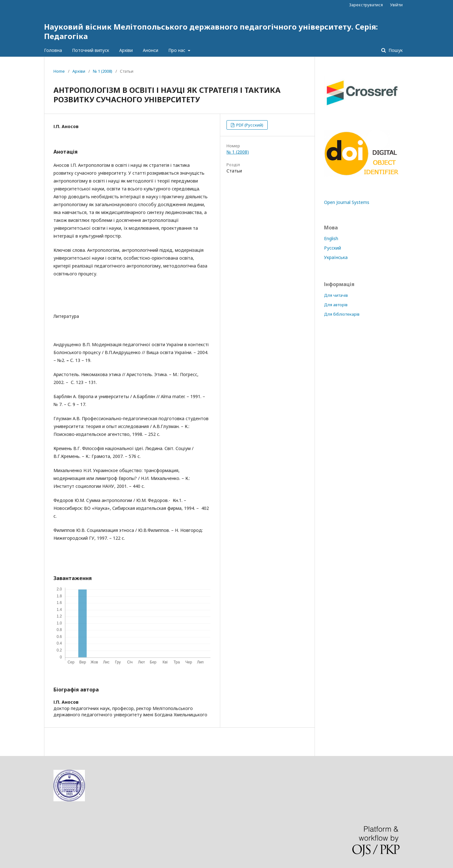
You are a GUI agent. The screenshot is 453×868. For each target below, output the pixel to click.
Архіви (126, 50)
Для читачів (336, 295)
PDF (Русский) (249, 125)
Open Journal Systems (347, 202)
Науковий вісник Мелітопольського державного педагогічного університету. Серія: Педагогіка (211, 31)
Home (59, 71)
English (331, 238)
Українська (336, 257)
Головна (53, 50)
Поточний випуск (91, 50)
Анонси (151, 50)
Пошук (395, 50)
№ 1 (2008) (103, 71)
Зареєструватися (366, 5)
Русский (333, 248)
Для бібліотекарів (342, 314)
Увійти (396, 5)
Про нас (177, 50)
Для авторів (336, 305)
